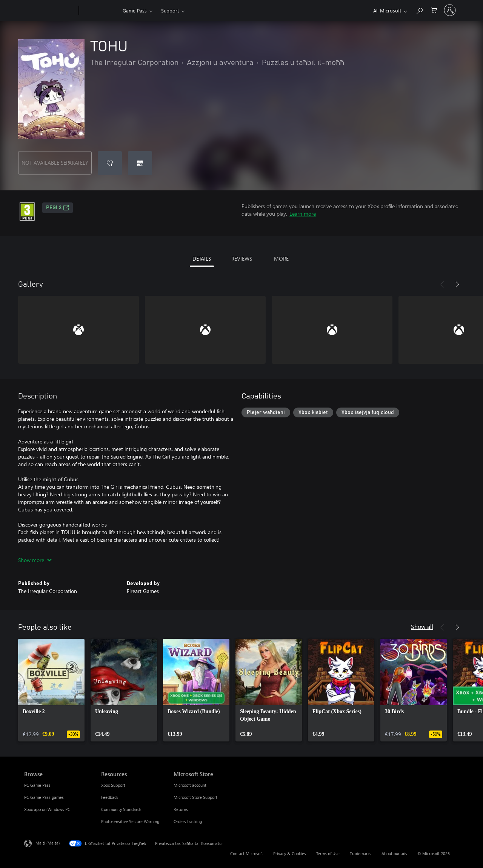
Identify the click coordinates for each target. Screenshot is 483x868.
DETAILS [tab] (202, 259)
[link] (51, 690)
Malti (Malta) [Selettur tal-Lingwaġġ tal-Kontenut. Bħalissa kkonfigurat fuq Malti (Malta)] (48, 843)
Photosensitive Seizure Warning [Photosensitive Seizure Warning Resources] (130, 821)
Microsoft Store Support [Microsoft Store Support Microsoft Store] (195, 797)
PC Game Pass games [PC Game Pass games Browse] (44, 797)
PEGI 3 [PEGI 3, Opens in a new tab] (58, 208)
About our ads (394, 853)
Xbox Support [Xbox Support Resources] (113, 785)
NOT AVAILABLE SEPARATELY (55, 163)
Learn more (303, 214)
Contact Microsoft (247, 853)
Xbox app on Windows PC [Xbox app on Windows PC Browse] (47, 809)
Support (170, 10)
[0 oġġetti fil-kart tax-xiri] (434, 10)
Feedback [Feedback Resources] (110, 797)
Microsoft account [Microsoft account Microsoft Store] (190, 785)
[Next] (457, 284)
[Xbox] (100, 11)
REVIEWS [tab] (242, 259)
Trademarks (361, 853)
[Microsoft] (50, 11)
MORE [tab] (281, 259)
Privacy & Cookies (290, 853)
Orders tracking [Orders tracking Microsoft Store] (188, 821)
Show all (422, 626)
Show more (35, 560)
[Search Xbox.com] (419, 10)
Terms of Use (328, 853)
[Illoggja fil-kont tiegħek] (450, 10)
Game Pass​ (135, 10)
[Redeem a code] (140, 163)
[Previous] (442, 284)
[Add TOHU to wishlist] (110, 163)
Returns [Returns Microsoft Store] (181, 809)
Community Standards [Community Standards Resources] (121, 809)
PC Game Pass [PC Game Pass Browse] (37, 785)
